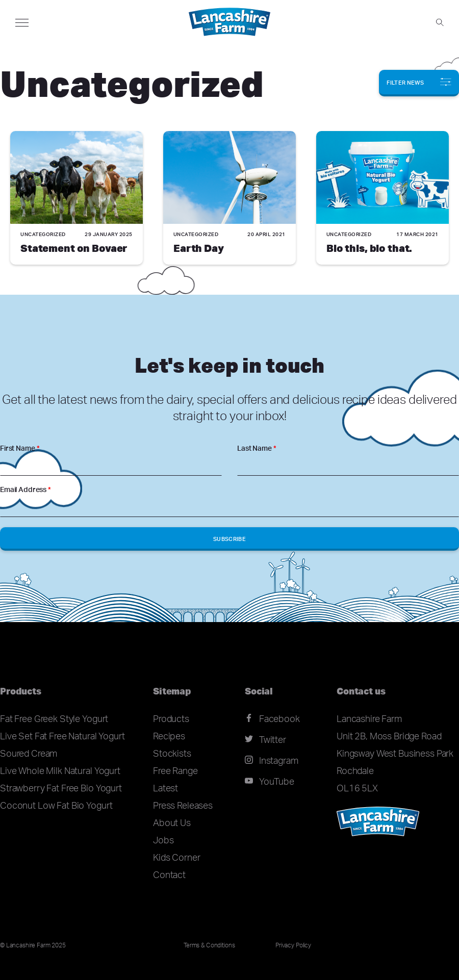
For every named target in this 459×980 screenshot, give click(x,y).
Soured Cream (29, 753)
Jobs (163, 840)
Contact (169, 874)
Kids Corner (176, 857)
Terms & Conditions (209, 945)
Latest (165, 788)
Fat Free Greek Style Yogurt (54, 718)
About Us (172, 822)
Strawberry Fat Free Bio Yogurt (61, 788)
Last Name (257, 448)
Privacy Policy (293, 945)
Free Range (175, 770)
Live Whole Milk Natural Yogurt (60, 770)
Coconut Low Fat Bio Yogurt (56, 805)
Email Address (25, 489)
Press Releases (183, 805)
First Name (20, 448)
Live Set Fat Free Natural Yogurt (62, 736)
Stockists (172, 753)
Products (171, 718)
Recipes (169, 736)
